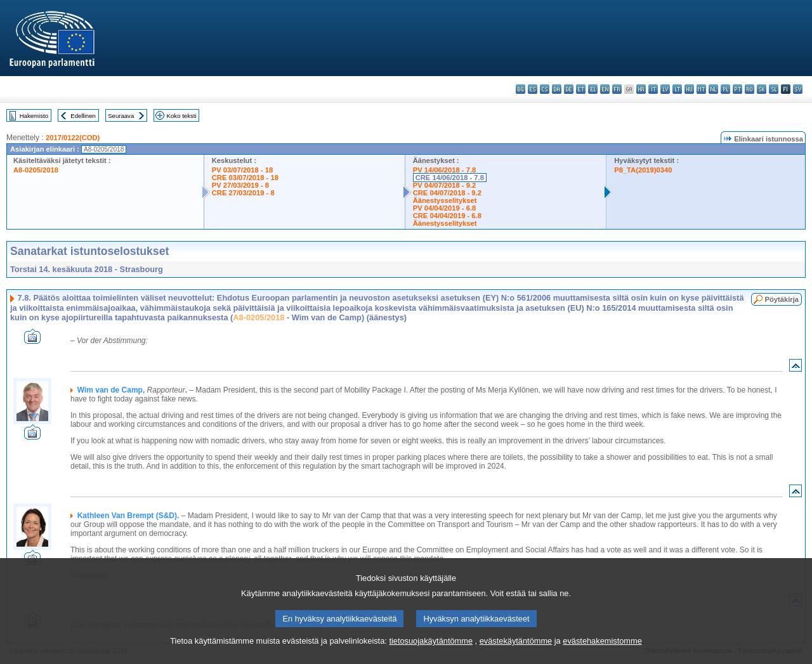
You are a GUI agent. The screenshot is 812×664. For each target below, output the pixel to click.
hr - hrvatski (641, 89)
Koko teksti (182, 116)
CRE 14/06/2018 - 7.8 (450, 178)
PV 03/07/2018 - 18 (242, 170)
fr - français (617, 89)
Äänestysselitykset (445, 200)
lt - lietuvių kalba (677, 89)
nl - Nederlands (713, 89)
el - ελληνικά (593, 89)
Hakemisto (34, 116)
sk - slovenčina (762, 89)
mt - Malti (701, 89)
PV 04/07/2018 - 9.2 (445, 185)
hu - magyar (689, 89)
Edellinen (83, 116)
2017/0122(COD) (73, 138)
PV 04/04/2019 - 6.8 (445, 208)
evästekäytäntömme (516, 654)
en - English (605, 89)
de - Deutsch (569, 89)
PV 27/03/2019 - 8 (240, 185)
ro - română (750, 89)
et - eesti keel (581, 89)
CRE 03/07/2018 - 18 (245, 178)
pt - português (737, 89)
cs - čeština (545, 89)
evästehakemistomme (602, 654)
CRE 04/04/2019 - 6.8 (447, 216)
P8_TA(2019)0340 (643, 170)
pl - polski (725, 89)
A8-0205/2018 (36, 170)
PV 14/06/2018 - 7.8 (445, 170)
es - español (533, 89)
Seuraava (121, 116)
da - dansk (557, 89)
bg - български (521, 89)
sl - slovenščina (774, 89)
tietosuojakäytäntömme (431, 654)
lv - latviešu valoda (665, 89)
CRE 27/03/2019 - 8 (243, 193)
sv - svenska (798, 89)
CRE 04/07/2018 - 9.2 (447, 193)
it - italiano (653, 89)
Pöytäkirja (782, 299)
